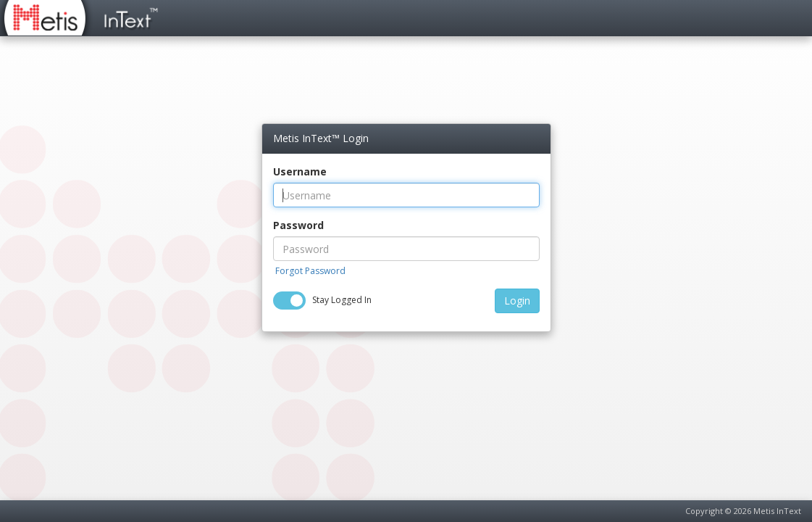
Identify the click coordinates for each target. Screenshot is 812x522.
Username (300, 171)
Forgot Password (310, 271)
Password (298, 225)
